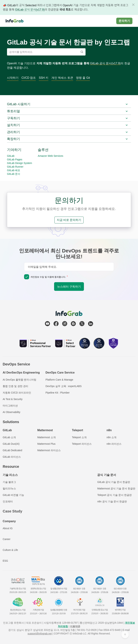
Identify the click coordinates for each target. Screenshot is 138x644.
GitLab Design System (19, 163)
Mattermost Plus (46, 444)
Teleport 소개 (79, 437)
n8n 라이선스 (114, 444)
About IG (8, 528)
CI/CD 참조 (29, 78)
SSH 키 (44, 78)
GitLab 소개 (9, 437)
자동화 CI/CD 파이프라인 (17, 393)
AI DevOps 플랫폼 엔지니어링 (19, 380)
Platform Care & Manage (59, 380)
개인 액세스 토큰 (62, 78)
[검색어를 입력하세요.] (44, 52)
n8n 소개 (111, 437)
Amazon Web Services (50, 156)
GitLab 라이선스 (12, 457)
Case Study (12, 511)
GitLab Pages (15, 159)
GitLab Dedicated (12, 450)
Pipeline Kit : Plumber (57, 393)
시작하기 (13, 78)
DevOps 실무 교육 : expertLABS (64, 386)
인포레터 (8, 501)
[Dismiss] (133, 5)
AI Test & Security (13, 399)
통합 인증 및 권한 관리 (15, 386)
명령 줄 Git (83, 78)
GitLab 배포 (14, 170)
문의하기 (124, 21)
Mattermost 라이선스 (49, 450)
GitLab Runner (15, 167)
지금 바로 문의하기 (69, 220)
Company (9, 521)
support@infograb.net (40, 634)
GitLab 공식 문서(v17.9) (30, 10)
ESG (5, 561)
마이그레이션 (10, 406)
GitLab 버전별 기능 (13, 495)
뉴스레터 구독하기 (69, 287)
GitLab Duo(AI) (11, 444)
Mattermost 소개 (47, 437)
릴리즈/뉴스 (9, 488)
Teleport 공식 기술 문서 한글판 (114, 495)
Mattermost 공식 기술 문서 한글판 (116, 488)
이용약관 (75, 626)
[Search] (82, 52)
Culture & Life (10, 550)
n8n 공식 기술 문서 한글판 (112, 501)
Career (7, 539)
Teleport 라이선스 (82, 444)
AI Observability (11, 412)
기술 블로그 (9, 482)
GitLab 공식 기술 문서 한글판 (114, 482)
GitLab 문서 (14, 174)
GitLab (11, 156)
